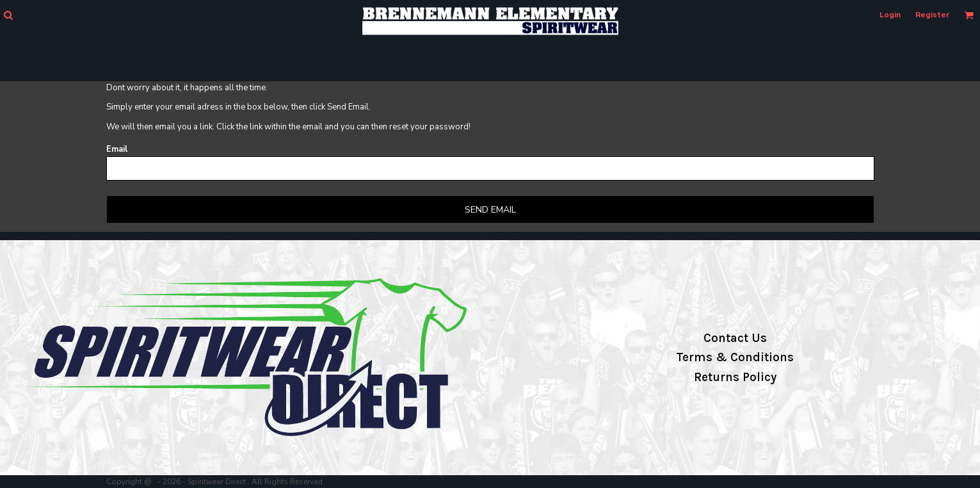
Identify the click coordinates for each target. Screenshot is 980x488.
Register (932, 15)
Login (890, 15)
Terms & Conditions (735, 357)
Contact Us (735, 338)
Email (117, 149)
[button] (8, 15)
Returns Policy (735, 377)
